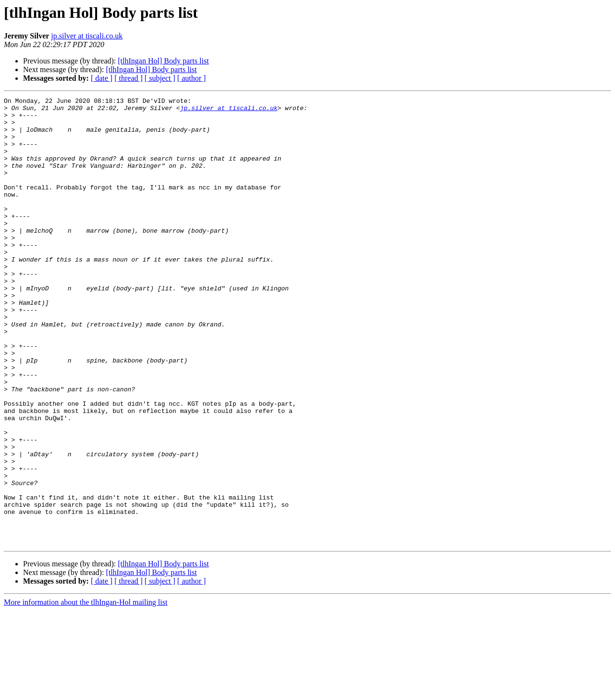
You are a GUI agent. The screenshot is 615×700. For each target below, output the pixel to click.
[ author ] (192, 78)
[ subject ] (160, 78)
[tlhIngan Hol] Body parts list (163, 61)
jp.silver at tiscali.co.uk (87, 36)
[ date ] (102, 78)
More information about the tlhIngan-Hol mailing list (86, 692)
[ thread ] (129, 78)
